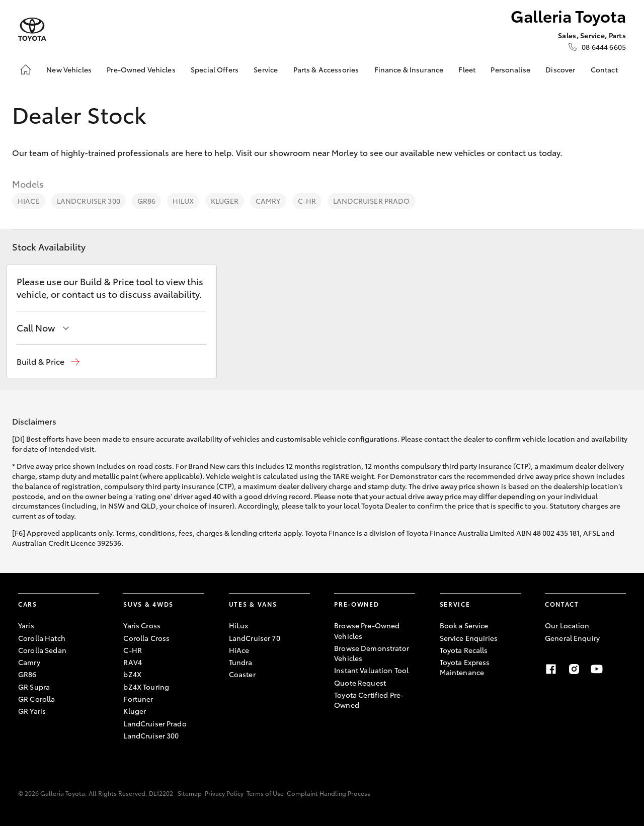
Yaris (26, 625)
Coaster (242, 674)
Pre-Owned (356, 604)
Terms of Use (265, 793)
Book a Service (464, 625)
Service (266, 69)
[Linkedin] (620, 669)
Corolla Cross (146, 638)
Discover (560, 69)
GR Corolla (36, 699)
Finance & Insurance (409, 69)
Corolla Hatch (42, 638)
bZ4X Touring (146, 687)
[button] (48, 361)
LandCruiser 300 (89, 201)
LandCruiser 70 (255, 638)
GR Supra (34, 687)
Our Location (567, 625)
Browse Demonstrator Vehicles (372, 653)
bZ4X (132, 674)
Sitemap (190, 793)
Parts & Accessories (326, 69)
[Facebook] (551, 669)
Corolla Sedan (42, 650)
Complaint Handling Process (329, 793)
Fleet (467, 69)
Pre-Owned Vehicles (141, 69)
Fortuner (138, 699)
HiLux (183, 201)
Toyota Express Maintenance (465, 667)
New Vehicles (69, 69)
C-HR (307, 201)
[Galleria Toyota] (32, 29)
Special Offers (215, 69)
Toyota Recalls (464, 650)
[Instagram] (574, 669)
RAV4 (133, 662)
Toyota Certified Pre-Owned (369, 700)
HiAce (29, 201)
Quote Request (360, 683)
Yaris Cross (142, 625)
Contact (604, 69)
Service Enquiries (469, 638)
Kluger (225, 201)
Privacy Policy (224, 793)
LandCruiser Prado (371, 201)
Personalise (510, 69)
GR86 (147, 201)
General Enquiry (572, 638)
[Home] (26, 69)
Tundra (241, 662)
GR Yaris (32, 711)
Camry (268, 201)
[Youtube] (597, 669)
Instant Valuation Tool (371, 670)
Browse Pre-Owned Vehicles (367, 630)
